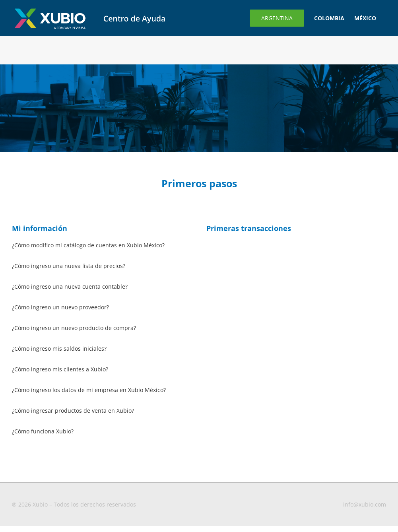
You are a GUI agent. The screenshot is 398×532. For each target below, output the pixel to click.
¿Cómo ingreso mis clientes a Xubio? (60, 369)
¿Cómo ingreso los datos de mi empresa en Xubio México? (89, 390)
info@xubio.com (365, 504)
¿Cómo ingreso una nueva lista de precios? (69, 266)
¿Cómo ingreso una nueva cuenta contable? (70, 286)
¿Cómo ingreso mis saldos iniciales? (59, 349)
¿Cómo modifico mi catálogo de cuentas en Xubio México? (88, 245)
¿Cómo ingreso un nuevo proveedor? (60, 307)
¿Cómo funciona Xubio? (43, 431)
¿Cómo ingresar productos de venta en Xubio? (73, 411)
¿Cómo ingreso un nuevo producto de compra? (74, 328)
